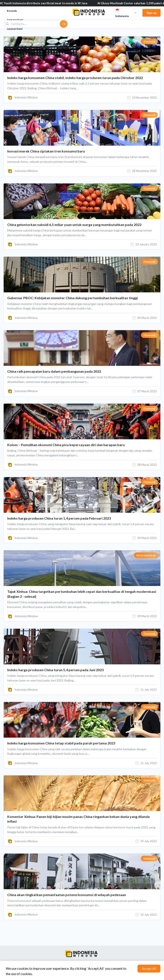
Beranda (12, 11)
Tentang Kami (15, 20)
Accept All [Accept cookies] (149, 968)
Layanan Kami (15, 29)
